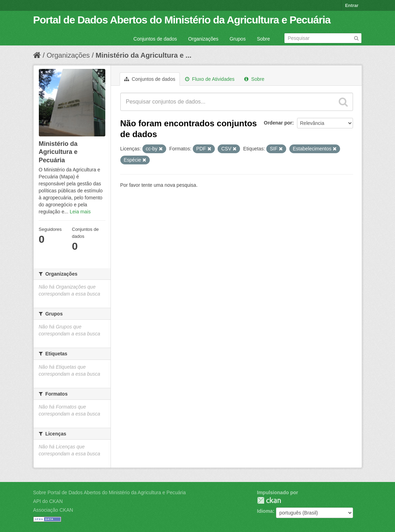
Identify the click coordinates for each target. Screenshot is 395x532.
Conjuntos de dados (155, 39)
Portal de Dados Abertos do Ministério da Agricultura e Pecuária (182, 20)
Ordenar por (278, 123)
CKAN (269, 500)
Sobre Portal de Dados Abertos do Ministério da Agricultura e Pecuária (110, 492)
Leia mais (80, 212)
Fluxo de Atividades (210, 79)
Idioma (265, 511)
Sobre (263, 39)
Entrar (352, 5)
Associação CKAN (53, 510)
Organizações (203, 39)
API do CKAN (48, 501)
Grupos (238, 39)
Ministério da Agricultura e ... (143, 55)
